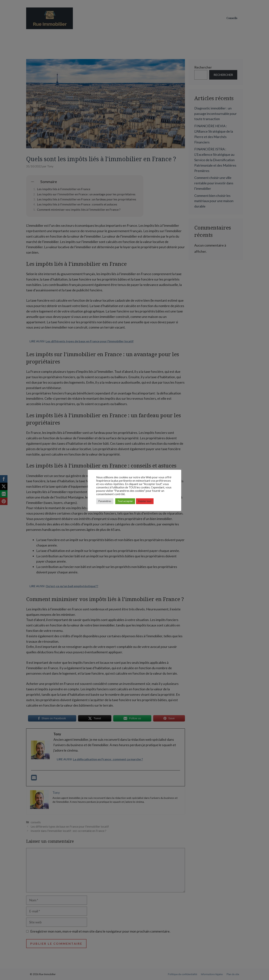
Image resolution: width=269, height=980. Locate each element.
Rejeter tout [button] (145, 501)
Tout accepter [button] (125, 501)
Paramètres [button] (105, 501)
